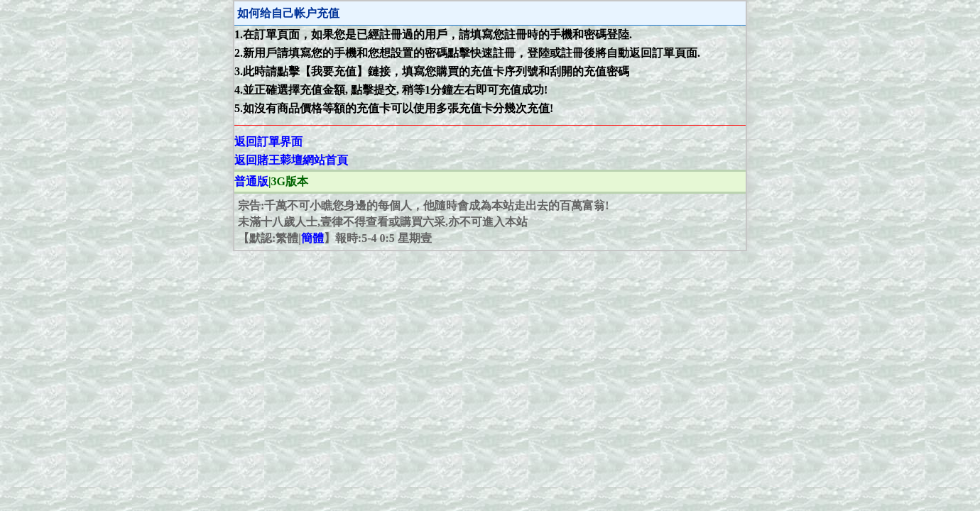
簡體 (312, 238)
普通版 (251, 181)
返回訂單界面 (268, 142)
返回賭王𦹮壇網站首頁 (291, 160)
